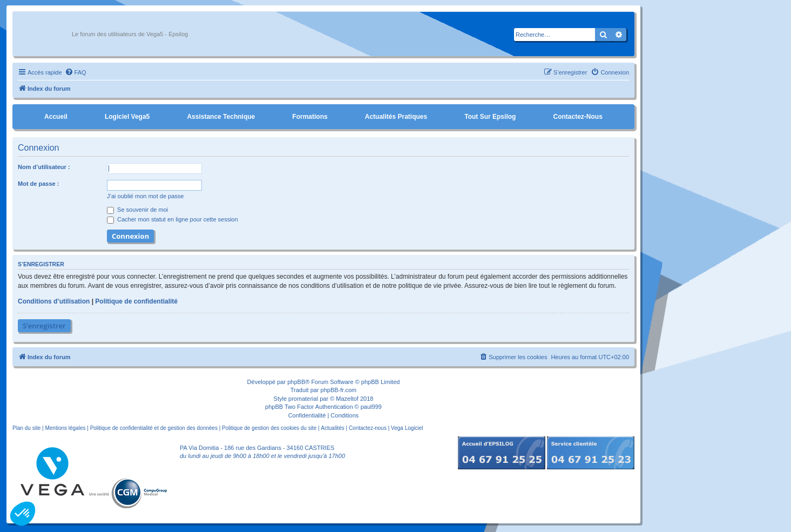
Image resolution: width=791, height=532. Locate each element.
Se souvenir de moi (137, 210)
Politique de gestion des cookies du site (269, 428)
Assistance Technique (221, 117)
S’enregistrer (44, 326)
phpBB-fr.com (339, 390)
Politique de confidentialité (136, 301)
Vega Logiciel (407, 428)
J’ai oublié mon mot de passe (145, 196)
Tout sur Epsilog (490, 117)
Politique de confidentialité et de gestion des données (154, 428)
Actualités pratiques (396, 117)
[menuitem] (76, 72)
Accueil (56, 117)
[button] (23, 514)
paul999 (371, 407)
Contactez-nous (577, 117)
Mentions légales (65, 428)
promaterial (303, 399)
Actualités (332, 428)
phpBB (296, 382)
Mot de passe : (38, 184)
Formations (310, 117)
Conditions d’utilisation (54, 301)
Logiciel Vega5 (127, 117)
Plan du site (26, 428)
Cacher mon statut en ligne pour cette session (173, 219)
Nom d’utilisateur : (44, 167)
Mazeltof (347, 399)
